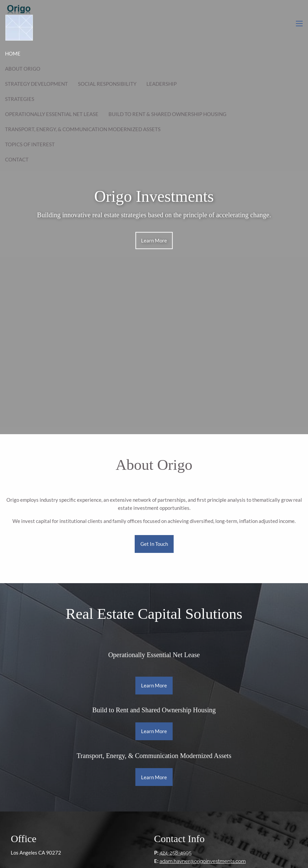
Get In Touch (154, 544)
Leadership (162, 84)
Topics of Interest (30, 144)
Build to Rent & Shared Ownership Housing (167, 114)
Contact (17, 159)
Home (13, 53)
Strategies (20, 99)
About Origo (23, 69)
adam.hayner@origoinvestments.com (203, 861)
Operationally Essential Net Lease (52, 114)
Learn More (154, 240)
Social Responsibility (107, 84)
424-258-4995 (175, 853)
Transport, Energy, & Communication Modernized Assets (83, 129)
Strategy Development (36, 84)
